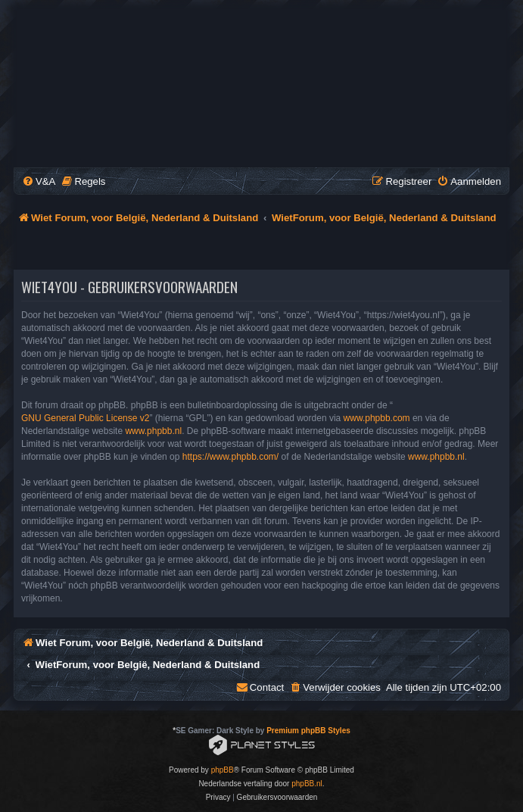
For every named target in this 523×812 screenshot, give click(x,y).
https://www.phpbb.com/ (230, 457)
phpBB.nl (307, 784)
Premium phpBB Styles (308, 731)
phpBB (223, 770)
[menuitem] (39, 181)
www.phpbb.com (377, 418)
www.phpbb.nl (153, 431)
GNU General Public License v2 (85, 418)
